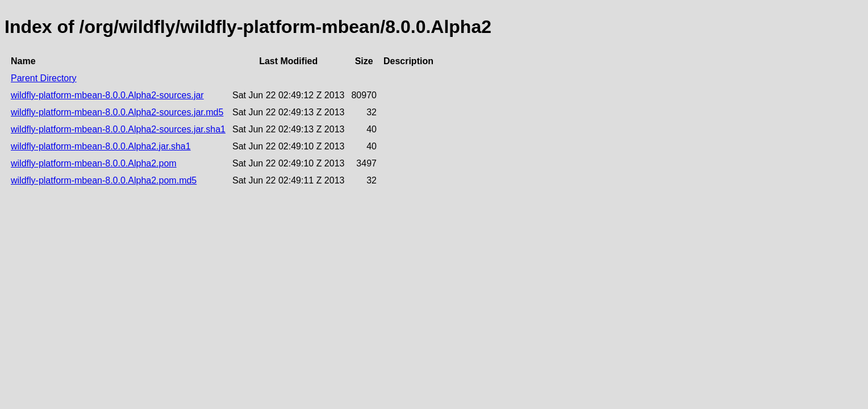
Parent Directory (44, 78)
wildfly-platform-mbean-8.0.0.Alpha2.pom (94, 163)
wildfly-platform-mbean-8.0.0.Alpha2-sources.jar (107, 95)
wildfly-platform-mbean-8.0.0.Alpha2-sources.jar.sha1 (118, 129)
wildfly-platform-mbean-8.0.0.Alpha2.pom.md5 (104, 180)
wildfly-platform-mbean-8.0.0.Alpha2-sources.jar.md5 (117, 112)
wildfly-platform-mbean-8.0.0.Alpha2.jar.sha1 (101, 146)
